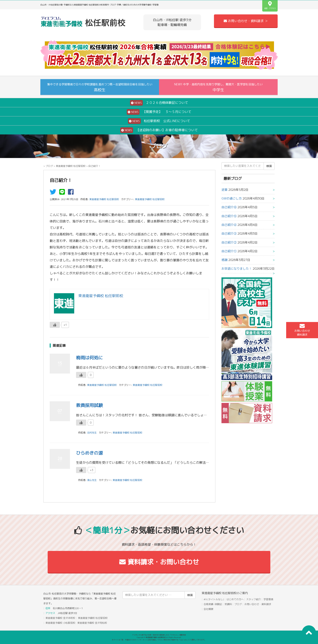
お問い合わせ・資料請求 (258, 604)
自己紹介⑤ (229, 216)
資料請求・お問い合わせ (159, 562)
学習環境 (268, 599)
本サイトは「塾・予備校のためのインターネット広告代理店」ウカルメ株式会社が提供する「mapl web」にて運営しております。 (159, 640)
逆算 (225, 190)
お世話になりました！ (237, 269)
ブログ (49, 166)
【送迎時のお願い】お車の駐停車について (159, 130)
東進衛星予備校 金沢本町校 (60, 618)
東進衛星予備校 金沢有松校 (92, 623)
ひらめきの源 (89, 453)
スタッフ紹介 (254, 599)
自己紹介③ (229, 233)
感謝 (225, 260)
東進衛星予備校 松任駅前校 (71, 166)
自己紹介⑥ (229, 207)
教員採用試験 (89, 405)
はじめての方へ (235, 599)
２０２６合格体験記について (159, 103)
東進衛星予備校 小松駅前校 (60, 623)
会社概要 (208, 609)
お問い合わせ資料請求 (302, 330)
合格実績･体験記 (213, 604)
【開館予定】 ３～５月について (159, 112)
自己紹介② (229, 242)
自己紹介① (229, 251)
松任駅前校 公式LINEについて (159, 121)
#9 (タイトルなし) (214, 599)
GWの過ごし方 (232, 198)
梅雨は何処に (89, 358)
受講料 (228, 604)
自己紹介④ (229, 225)
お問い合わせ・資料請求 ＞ (246, 21)
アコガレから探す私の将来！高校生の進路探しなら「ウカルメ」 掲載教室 (159, 635)
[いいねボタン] (55, 325)
